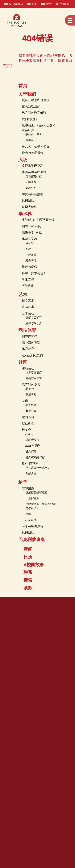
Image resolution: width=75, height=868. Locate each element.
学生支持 (28, 280)
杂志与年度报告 (33, 153)
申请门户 (31, 188)
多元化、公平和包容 (36, 147)
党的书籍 (28, 417)
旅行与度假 (29, 267)
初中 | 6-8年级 (31, 226)
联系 (25, 573)
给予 (23, 483)
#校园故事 (31, 565)
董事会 (29, 140)
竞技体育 (27, 331)
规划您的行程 (33, 177)
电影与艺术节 (33, 318)
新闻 (25, 550)
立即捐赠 (28, 488)
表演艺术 (28, 307)
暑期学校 (31, 395)
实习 (28, 249)
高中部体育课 (31, 343)
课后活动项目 (33, 373)
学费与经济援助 (33, 194)
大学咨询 (28, 286)
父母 (25, 401)
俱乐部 (29, 243)
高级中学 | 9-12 (32, 233)
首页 (23, 86)
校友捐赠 (31, 452)
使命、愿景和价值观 (36, 100)
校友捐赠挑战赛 (35, 458)
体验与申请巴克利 (34, 172)
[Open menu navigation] (70, 20)
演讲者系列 (32, 440)
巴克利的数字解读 (34, 113)
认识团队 (28, 201)
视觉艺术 (28, 301)
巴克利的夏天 (31, 385)
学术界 (25, 214)
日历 (25, 557)
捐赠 (28, 514)
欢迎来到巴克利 (33, 166)
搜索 (25, 580)
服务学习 (31, 261)
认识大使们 (29, 207)
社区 (23, 363)
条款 (26, 588)
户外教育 (31, 255)
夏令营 (29, 389)
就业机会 (28, 424)
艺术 (23, 295)
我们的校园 (29, 119)
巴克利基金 (32, 499)
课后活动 (28, 369)
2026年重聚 (32, 446)
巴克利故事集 (32, 540)
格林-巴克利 (30, 464)
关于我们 (27, 95)
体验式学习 (29, 239)
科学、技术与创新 (34, 273)
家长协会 (31, 405)
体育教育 (28, 349)
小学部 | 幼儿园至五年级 (38, 220)
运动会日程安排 (33, 356)
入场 (23, 160)
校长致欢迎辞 (31, 107)
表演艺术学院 (33, 379)
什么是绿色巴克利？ (37, 468)
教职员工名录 (33, 135)
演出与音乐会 (33, 324)
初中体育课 (29, 336)
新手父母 (31, 411)
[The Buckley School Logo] (17, 20)
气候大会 (31, 474)
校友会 (26, 430)
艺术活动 (28, 314)
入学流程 (31, 182)
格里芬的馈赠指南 (36, 493)
